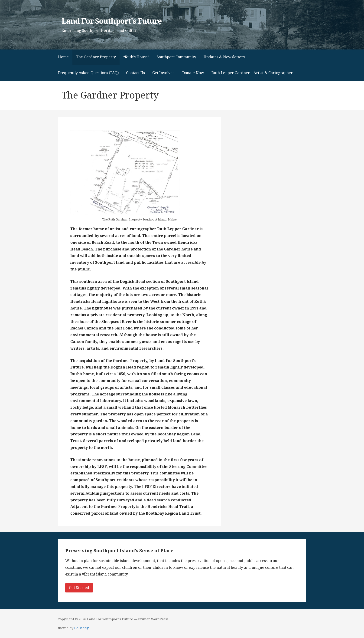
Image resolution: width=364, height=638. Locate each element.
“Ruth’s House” (136, 57)
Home (63, 57)
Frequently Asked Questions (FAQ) (88, 73)
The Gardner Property (96, 57)
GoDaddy (81, 628)
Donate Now (193, 73)
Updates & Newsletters (224, 57)
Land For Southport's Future (112, 21)
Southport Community (176, 57)
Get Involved (164, 73)
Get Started (79, 588)
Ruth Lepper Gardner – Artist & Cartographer (252, 73)
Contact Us (135, 73)
